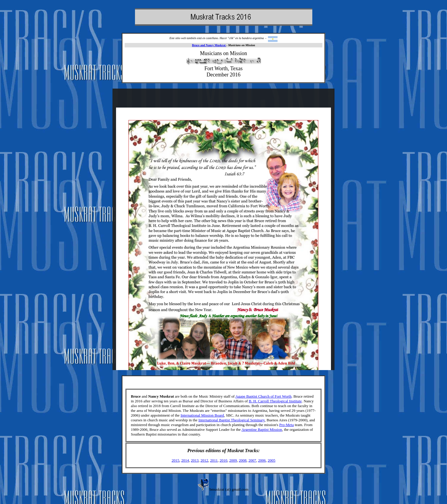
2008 (243, 460)
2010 (223, 460)
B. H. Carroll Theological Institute (275, 401)
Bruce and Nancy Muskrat (209, 45)
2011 (214, 460)
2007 (252, 460)
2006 (262, 460)
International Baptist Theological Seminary (231, 420)
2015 (176, 460)
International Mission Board (202, 415)
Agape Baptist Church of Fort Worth (263, 396)
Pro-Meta (286, 425)
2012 (204, 460)
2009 (233, 460)
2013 (195, 460)
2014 (185, 460)
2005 (271, 460)
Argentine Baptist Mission (262, 429)
